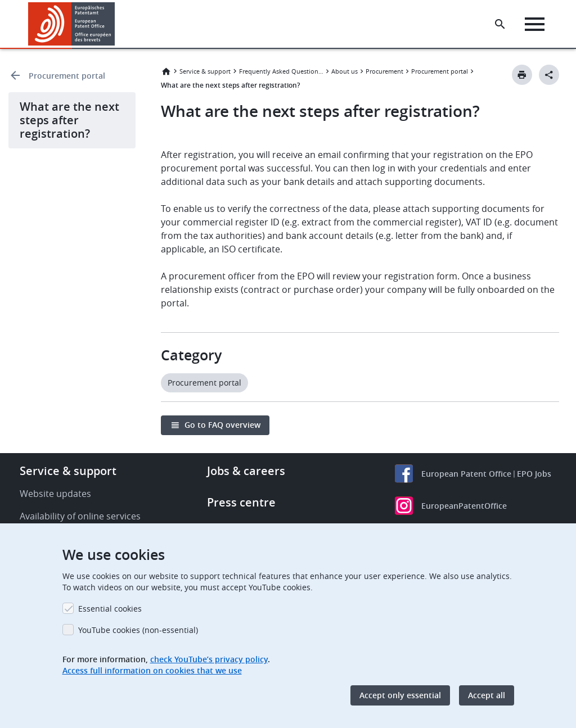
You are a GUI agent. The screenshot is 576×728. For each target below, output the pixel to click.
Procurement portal (67, 76)
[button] (117, 24)
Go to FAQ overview (222, 425)
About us (345, 71)
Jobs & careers (246, 471)
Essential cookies (110, 609)
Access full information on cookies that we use (152, 670)
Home (166, 71)
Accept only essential (400, 695)
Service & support (205, 71)
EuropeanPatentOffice (464, 506)
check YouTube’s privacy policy (209, 659)
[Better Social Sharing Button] (549, 75)
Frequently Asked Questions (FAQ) (281, 71)
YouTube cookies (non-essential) (138, 630)
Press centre (241, 502)
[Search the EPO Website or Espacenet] (500, 24)
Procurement (384, 71)
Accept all (487, 695)
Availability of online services (80, 516)
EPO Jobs (534, 474)
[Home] (72, 24)
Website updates (55, 494)
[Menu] (535, 24)
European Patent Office (466, 474)
